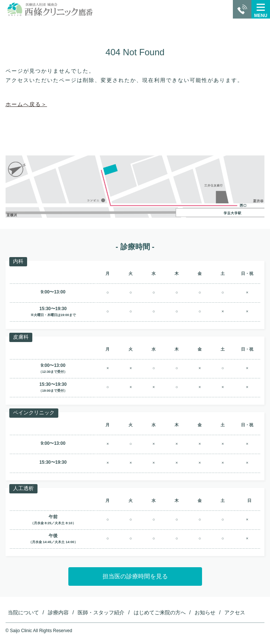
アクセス (235, 612)
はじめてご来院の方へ (160, 612)
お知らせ (205, 612)
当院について (23, 612)
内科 (18, 261)
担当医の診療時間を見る (135, 576)
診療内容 (58, 612)
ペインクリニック (34, 413)
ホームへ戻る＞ (26, 104)
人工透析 (23, 488)
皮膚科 (21, 337)
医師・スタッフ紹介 (101, 612)
